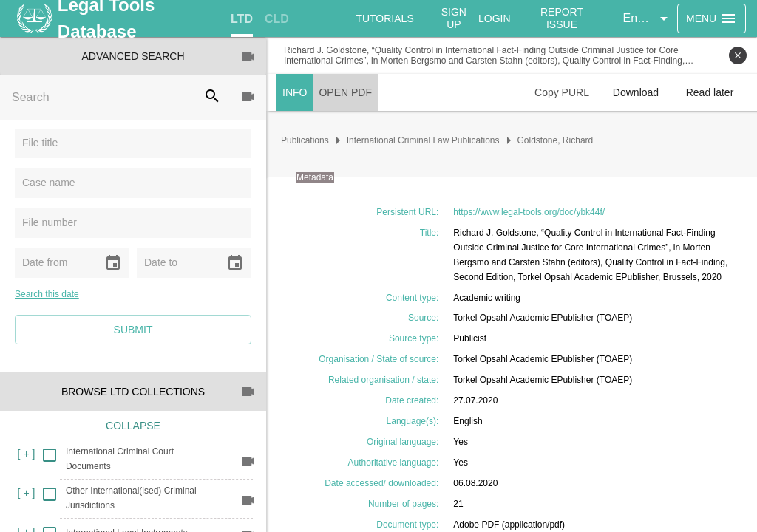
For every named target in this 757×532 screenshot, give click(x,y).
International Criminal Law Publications (423, 140)
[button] (648, 18)
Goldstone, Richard (556, 140)
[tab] (242, 19)
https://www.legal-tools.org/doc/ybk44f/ (529, 212)
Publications (305, 140)
